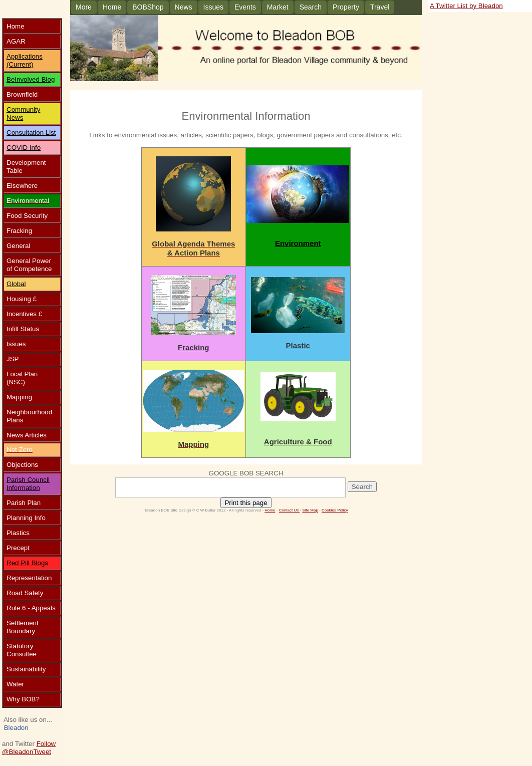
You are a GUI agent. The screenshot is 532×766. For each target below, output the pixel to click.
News (184, 7)
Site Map (310, 510)
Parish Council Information (28, 484)
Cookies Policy (335, 510)
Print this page (246, 503)
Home (112, 7)
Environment (298, 243)
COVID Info (24, 148)
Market (278, 7)
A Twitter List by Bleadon (466, 6)
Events (245, 7)
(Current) (20, 64)
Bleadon (16, 728)
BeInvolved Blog (31, 79)
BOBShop (148, 7)
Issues (213, 7)
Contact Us (290, 510)
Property (346, 7)
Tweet (42, 752)
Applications (25, 56)
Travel (380, 7)
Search (311, 7)
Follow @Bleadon (29, 748)
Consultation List (31, 133)
